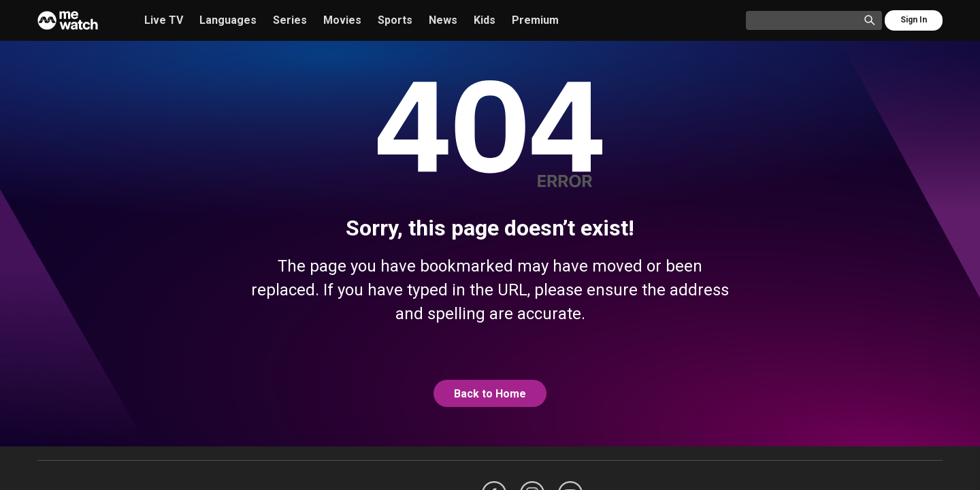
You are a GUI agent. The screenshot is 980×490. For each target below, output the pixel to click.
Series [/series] (290, 20)
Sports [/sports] (395, 20)
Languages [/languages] (228, 20)
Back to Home (490, 394)
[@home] (490, 394)
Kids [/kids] (485, 20)
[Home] (68, 20)
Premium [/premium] (535, 20)
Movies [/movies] (342, 20)
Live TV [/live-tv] (164, 20)
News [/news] (443, 20)
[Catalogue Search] (807, 21)
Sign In (914, 20)
